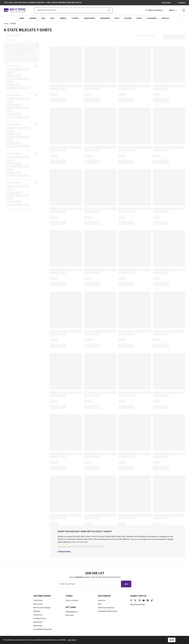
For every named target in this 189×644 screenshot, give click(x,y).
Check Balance (71, 612)
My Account (38, 604)
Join (126, 584)
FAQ (100, 604)
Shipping (37, 611)
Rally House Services (106, 608)
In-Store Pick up (40, 618)
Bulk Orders (38, 626)
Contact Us (38, 615)
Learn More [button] (72, 640)
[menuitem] (22, 18)
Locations (182, 3)
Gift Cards (70, 615)
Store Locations (72, 600)
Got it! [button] (172, 640)
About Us (102, 600)
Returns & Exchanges (42, 608)
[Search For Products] (67, 10)
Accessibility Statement (43, 629)
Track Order (166, 3)
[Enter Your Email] (89, 584)
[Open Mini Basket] (184, 10)
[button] (155, 10)
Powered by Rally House (107, 611)
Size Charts (38, 622)
